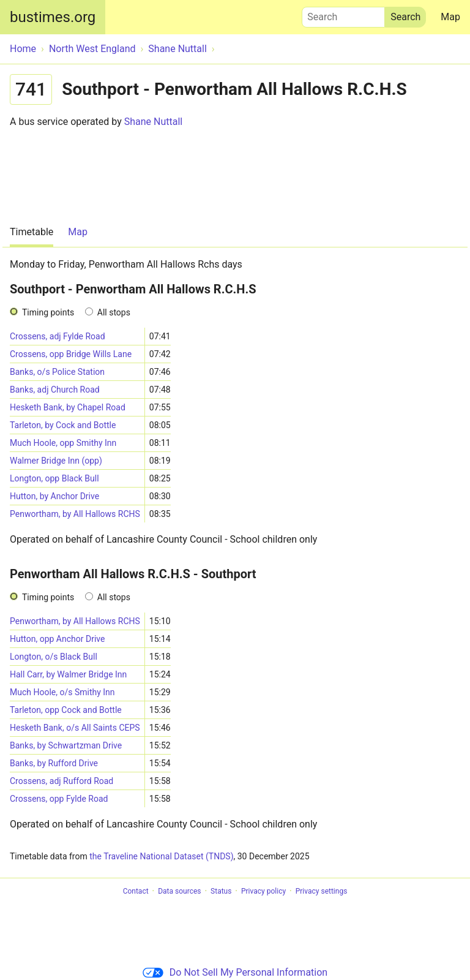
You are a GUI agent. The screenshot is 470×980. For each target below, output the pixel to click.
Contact (136, 891)
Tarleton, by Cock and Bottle (63, 425)
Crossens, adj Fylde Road (58, 336)
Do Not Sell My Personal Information (235, 972)
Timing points (48, 312)
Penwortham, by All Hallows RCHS (75, 514)
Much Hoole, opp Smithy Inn (63, 443)
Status (221, 891)
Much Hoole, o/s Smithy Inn (62, 692)
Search (343, 14)
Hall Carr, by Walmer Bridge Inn (68, 674)
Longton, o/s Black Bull (54, 657)
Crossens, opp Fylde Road (59, 799)
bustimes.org (53, 17)
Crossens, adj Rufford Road (62, 781)
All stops (114, 312)
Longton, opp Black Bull (54, 478)
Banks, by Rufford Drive (54, 763)
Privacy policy (263, 891)
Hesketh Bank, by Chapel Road (68, 407)
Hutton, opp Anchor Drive (57, 639)
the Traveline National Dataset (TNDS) (161, 856)
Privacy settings (322, 891)
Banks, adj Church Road (55, 390)
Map (450, 17)
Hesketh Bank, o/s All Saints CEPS (75, 728)
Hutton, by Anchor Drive (54, 496)
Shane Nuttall (154, 122)
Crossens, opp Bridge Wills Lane (71, 354)
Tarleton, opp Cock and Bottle (66, 710)
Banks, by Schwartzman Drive (66, 745)
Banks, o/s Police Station (57, 372)
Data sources (179, 891)
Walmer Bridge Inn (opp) (56, 461)
